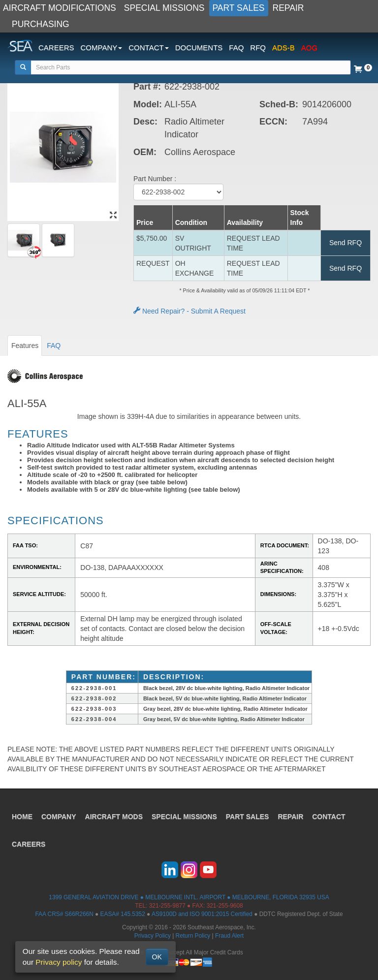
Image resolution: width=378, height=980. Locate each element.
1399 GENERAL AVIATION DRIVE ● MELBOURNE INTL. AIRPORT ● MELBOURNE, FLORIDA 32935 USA (189, 897)
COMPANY (59, 817)
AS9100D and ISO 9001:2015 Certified (202, 914)
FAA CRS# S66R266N (64, 914)
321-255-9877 (167, 906)
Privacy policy (59, 962)
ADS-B (283, 47)
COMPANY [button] (102, 47)
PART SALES (239, 8)
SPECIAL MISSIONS (164, 8)
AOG (309, 47)
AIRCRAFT (114, 817)
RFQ (258, 47)
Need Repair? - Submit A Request (189, 311)
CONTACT (329, 817)
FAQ (236, 47)
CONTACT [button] (148, 47)
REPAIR (288, 8)
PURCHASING (41, 24)
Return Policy (193, 936)
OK (157, 957)
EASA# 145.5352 (123, 914)
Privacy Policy (153, 936)
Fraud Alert (229, 936)
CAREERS (56, 47)
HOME (22, 817)
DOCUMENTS (199, 47)
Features (25, 346)
